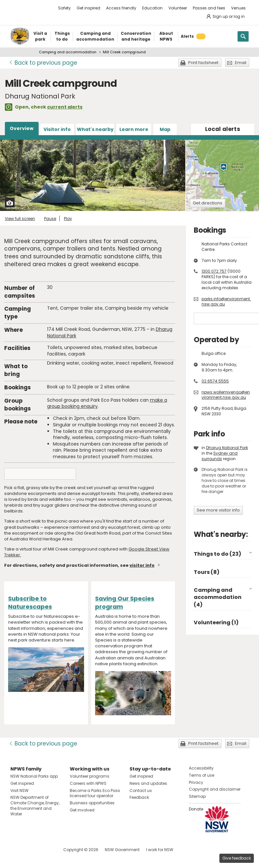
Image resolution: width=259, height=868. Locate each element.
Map (165, 129)
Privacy (196, 782)
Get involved (82, 810)
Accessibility (201, 768)
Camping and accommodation (68, 52)
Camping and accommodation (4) (218, 597)
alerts (223, 129)
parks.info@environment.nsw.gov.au (226, 302)
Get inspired (88, 8)
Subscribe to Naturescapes (30, 602)
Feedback (139, 797)
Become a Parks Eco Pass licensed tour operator (95, 793)
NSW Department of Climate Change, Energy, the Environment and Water (35, 805)
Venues (238, 8)
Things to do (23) (217, 554)
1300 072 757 (214, 271)
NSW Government (122, 850)
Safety (64, 8)
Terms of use (202, 775)
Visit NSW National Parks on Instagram (30, 850)
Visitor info (57, 129)
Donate (196, 809)
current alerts (65, 107)
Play (68, 219)
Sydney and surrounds (220, 456)
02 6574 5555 (215, 381)
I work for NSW (160, 850)
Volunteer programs (90, 776)
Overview (22, 128)
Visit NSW (19, 790)
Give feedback (237, 858)
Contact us (141, 790)
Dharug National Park (227, 448)
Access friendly (121, 8)
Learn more (134, 129)
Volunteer (178, 8)
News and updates (148, 783)
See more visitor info (218, 510)
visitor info (142, 565)
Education (152, 8)
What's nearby (95, 129)
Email (241, 63)
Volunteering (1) (216, 622)
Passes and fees (209, 8)
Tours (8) (207, 572)
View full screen (20, 219)
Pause (50, 219)
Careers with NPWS (88, 783)
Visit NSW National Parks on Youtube (44, 850)
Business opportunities (92, 803)
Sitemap (197, 796)
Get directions (208, 203)
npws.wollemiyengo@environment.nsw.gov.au (226, 395)
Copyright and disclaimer (215, 789)
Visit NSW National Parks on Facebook (16, 850)
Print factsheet (203, 63)
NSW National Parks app (34, 776)
